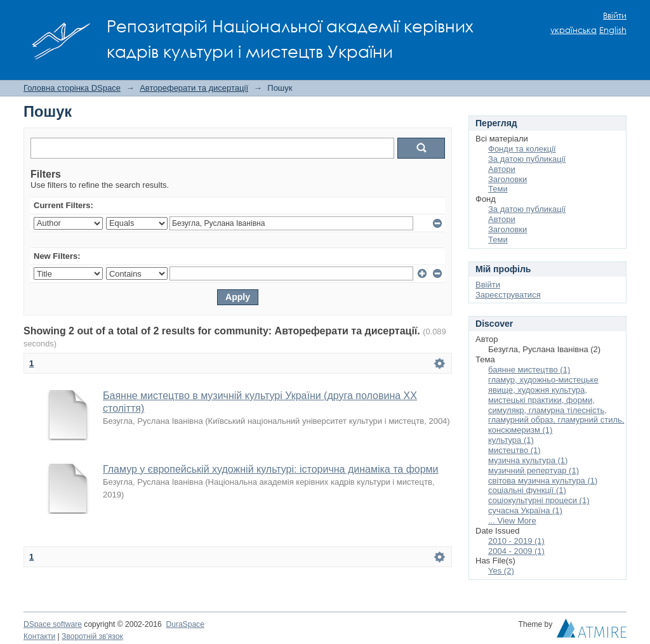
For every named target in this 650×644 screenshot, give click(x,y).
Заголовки (507, 179)
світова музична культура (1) (543, 481)
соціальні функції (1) (527, 490)
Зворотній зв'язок (92, 636)
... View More (512, 521)
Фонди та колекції (522, 149)
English (613, 30)
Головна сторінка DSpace (72, 88)
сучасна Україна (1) (525, 510)
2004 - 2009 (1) (516, 551)
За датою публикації (527, 159)
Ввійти (615, 16)
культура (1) (511, 440)
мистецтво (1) (514, 450)
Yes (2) (501, 571)
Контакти (39, 636)
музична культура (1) (528, 460)
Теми (498, 189)
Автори (502, 169)
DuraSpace (185, 624)
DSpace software (53, 624)
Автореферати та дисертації (194, 88)
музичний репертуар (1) (534, 470)
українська (574, 30)
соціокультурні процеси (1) (539, 500)
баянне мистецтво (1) (529, 370)
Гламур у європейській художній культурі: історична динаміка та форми (271, 469)
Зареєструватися (508, 295)
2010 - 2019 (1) (516, 541)
